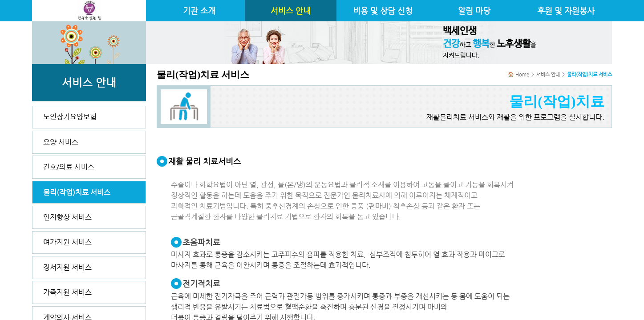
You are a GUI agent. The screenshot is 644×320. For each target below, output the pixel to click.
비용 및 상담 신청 (383, 11)
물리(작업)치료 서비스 (77, 192)
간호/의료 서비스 (69, 167)
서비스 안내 (291, 11)
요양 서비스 (61, 142)
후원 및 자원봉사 (566, 11)
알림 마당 (474, 11)
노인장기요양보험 (70, 117)
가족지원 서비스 (67, 292)
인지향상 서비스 (67, 217)
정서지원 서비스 (67, 267)
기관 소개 (199, 11)
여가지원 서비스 (67, 242)
